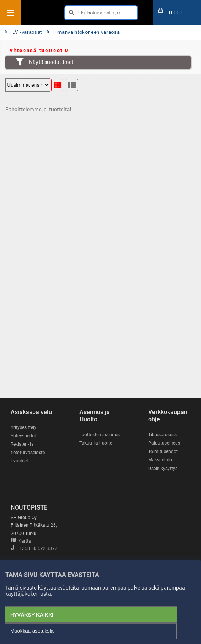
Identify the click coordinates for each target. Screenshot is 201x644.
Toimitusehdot (163, 451)
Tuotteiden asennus (100, 435)
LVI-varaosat (24, 32)
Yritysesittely (24, 427)
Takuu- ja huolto (96, 443)
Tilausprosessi (163, 435)
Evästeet (19, 461)
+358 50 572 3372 (34, 548)
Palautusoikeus (164, 443)
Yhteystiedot (23, 436)
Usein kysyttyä (163, 469)
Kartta (21, 541)
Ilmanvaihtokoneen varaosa (83, 32)
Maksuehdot (161, 460)
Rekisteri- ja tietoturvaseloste (28, 448)
